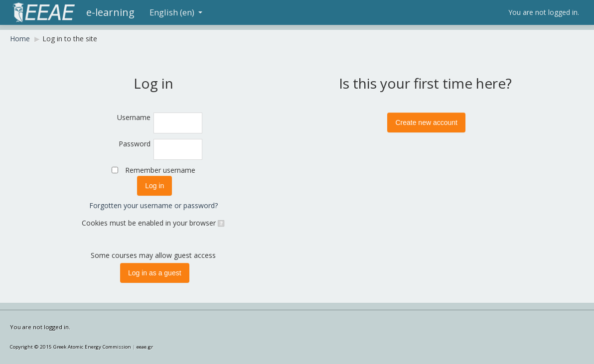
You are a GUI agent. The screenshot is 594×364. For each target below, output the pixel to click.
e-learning (110, 12)
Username (134, 117)
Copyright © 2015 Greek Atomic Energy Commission (71, 347)
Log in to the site (70, 39)
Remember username (160, 170)
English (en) (176, 12)
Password (135, 144)
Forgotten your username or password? (153, 205)
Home (20, 39)
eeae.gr (145, 347)
